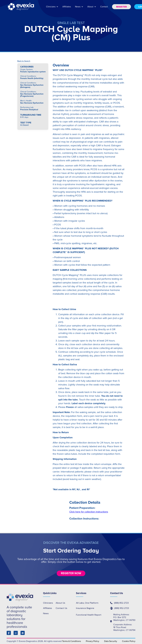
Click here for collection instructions (89, 512)
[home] (21, 7)
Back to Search (24, 61)
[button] (52, 8)
